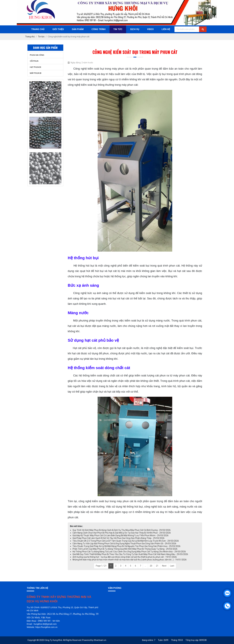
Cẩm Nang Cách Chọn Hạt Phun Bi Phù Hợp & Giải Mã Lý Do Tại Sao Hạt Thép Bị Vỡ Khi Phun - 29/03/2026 (122, 533)
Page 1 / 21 (101, 566)
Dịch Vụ (135, 29)
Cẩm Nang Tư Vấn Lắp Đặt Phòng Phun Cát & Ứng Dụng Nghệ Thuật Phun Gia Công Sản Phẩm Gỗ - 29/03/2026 (124, 544)
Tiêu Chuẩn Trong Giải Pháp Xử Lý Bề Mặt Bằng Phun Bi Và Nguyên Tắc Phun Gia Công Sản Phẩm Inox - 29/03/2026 (126, 546)
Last (172, 566)
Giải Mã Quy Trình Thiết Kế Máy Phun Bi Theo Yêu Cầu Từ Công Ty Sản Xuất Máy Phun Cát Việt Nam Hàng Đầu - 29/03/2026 (130, 554)
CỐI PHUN (34, 61)
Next (164, 566)
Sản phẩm (78, 29)
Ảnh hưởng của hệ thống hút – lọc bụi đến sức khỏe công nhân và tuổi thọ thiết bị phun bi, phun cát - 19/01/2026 (125, 557)
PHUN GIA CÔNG (37, 55)
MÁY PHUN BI (36, 73)
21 (157, 566)
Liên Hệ (166, 29)
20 (151, 566)
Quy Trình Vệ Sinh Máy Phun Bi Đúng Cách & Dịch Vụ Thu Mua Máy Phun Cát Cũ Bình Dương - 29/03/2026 (122, 530)
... (145, 566)
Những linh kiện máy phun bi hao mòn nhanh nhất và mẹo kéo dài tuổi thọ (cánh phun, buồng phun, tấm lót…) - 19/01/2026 (130, 560)
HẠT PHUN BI (35, 67)
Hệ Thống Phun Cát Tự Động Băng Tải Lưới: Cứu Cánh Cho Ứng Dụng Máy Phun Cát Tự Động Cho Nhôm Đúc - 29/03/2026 (129, 552)
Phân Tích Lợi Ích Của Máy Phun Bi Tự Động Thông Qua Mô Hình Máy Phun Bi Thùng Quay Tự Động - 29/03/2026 (125, 549)
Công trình (98, 29)
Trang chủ (38, 29)
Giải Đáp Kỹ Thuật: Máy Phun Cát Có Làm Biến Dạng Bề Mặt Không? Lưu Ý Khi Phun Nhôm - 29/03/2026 (121, 535)
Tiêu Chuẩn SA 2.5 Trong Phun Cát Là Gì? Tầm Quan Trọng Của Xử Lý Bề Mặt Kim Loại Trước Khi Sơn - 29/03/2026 (126, 541)
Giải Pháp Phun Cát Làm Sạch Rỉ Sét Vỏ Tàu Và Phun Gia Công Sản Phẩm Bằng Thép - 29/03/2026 (118, 538)
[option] (45, 90)
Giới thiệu (58, 29)
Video (150, 29)
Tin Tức (118, 29)
